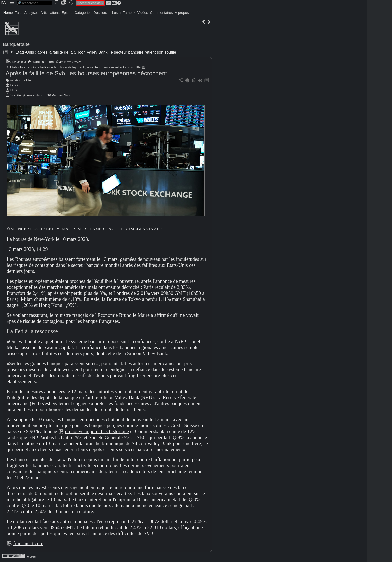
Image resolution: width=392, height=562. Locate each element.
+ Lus (114, 13)
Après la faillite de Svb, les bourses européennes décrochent (86, 73)
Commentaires (161, 13)
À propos (182, 13)
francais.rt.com (43, 62)
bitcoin (15, 85)
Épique (67, 13)
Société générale (22, 95)
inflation (16, 80)
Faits (18, 13)
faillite (27, 80)
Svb (67, 95)
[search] (34, 3)
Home (8, 13)
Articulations (50, 13)
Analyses (32, 13)
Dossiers (100, 13)
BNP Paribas (54, 95)
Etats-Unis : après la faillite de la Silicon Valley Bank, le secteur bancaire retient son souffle (93, 52)
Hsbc (39, 95)
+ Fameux (128, 13)
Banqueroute (16, 44)
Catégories (83, 13)
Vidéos (143, 13)
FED (14, 90)
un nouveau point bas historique (97, 431)
